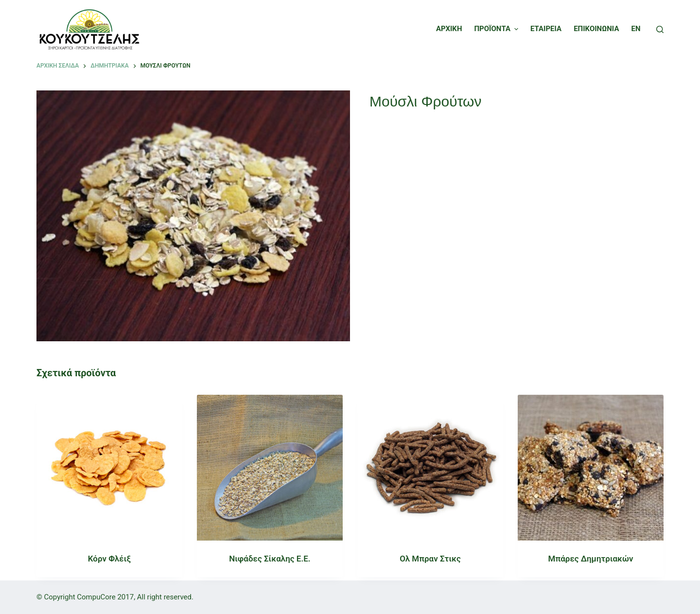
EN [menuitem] (636, 29)
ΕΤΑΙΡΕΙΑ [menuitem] (546, 29)
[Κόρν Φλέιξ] (109, 468)
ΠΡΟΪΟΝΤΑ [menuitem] (498, 29)
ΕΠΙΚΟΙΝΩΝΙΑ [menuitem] (596, 29)
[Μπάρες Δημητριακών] (591, 468)
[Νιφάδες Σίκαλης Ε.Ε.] (270, 468)
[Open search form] (660, 29)
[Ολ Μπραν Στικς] (430, 468)
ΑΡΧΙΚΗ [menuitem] (449, 29)
